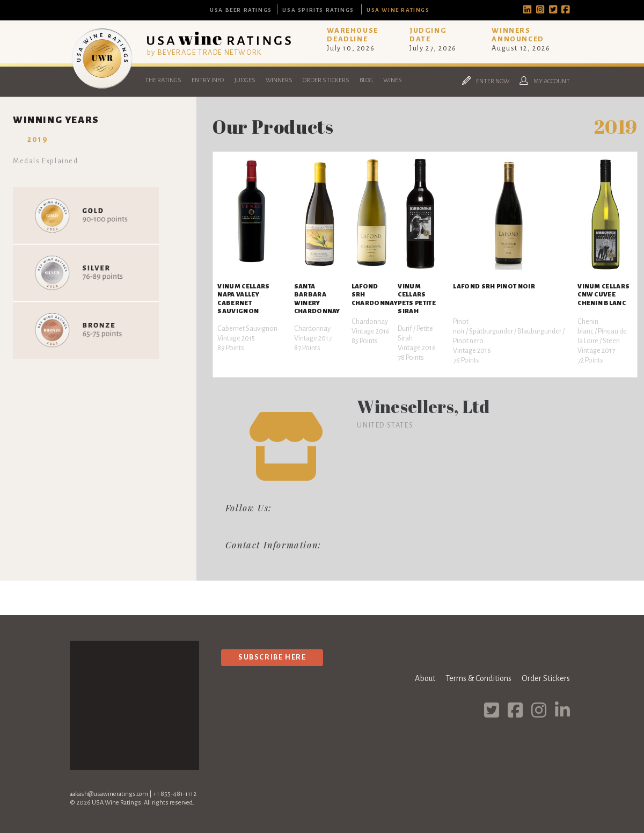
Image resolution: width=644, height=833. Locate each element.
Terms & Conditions (478, 678)
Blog (366, 80)
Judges (245, 80)
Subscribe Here (272, 657)
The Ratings (163, 80)
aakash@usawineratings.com (109, 794)
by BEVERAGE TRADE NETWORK (204, 52)
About (425, 678)
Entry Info (208, 80)
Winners (279, 80)
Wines (393, 80)
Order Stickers (326, 80)
